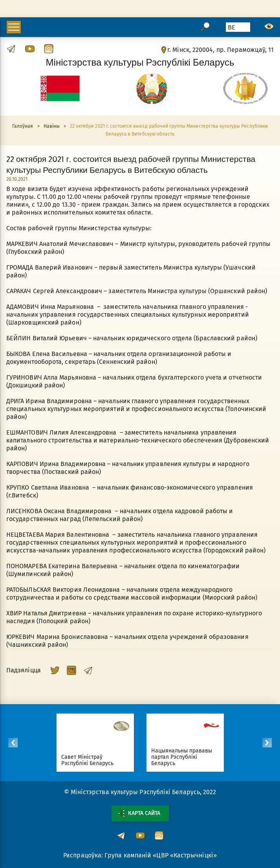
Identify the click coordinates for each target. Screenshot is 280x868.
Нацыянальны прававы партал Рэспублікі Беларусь (185, 757)
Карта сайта (139, 813)
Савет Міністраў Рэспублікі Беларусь (91, 760)
